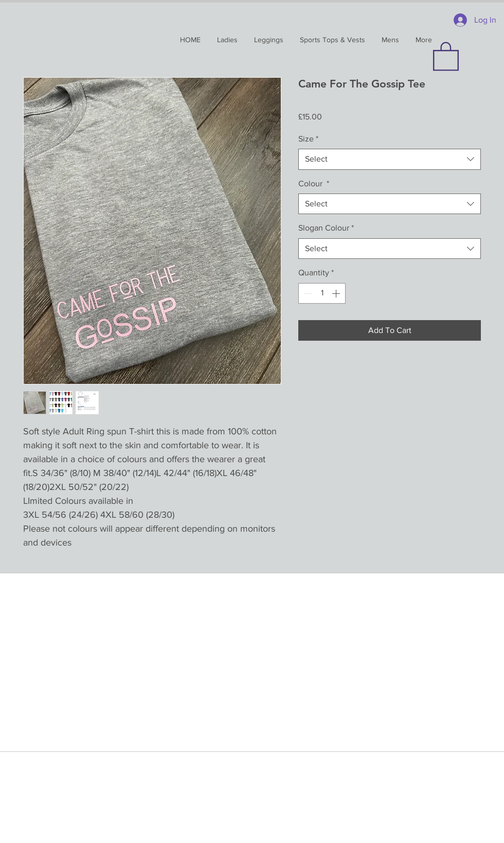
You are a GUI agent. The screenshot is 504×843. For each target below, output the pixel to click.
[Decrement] (307, 293)
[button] (446, 56)
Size (308, 139)
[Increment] (337, 293)
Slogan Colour (326, 228)
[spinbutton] (322, 293)
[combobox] (390, 159)
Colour (314, 183)
